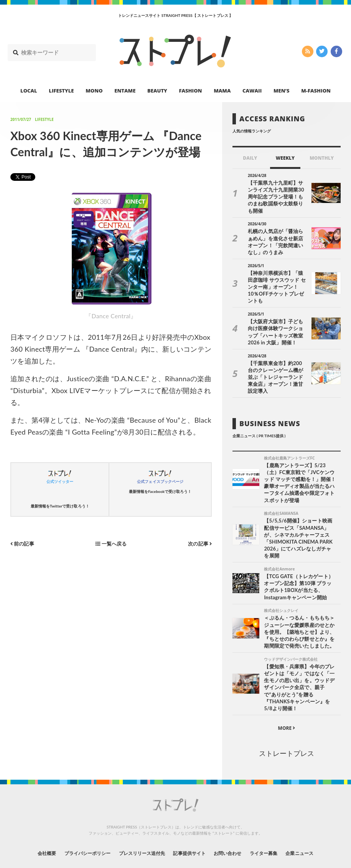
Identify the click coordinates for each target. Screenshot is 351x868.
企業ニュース (320, 827)
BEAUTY (157, 91)
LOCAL (29, 91)
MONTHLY (322, 158)
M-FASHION (316, 91)
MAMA (222, 91)
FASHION (190, 91)
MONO (94, 91)
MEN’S (282, 91)
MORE (287, 703)
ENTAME (125, 91)
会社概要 (26, 827)
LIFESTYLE (61, 91)
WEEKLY (285, 158)
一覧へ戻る (111, 543)
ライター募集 (278, 827)
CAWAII (252, 91)
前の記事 (23, 543)
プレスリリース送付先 (136, 827)
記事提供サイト (191, 827)
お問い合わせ (236, 827)
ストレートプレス (287, 728)
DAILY (250, 158)
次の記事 (199, 543)
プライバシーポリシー (73, 827)
